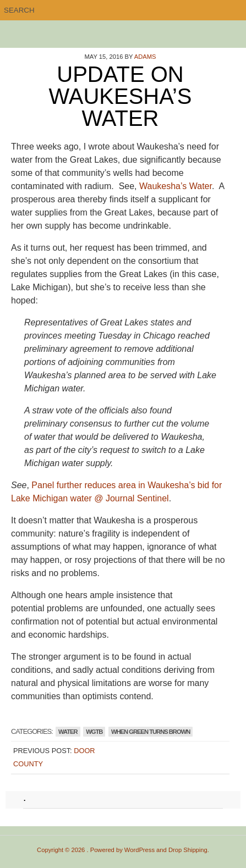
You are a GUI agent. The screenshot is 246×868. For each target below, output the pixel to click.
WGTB (94, 732)
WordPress (140, 850)
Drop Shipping (188, 850)
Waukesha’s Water (176, 186)
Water (68, 732)
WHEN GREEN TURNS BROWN (151, 732)
